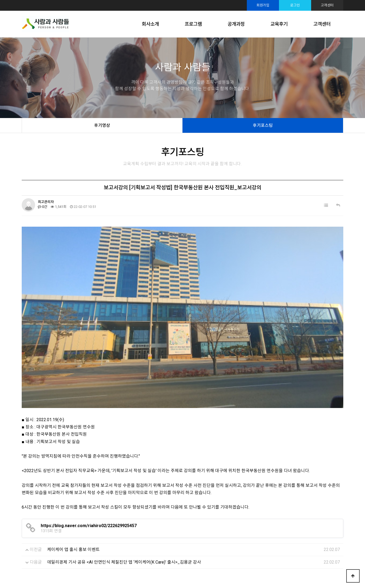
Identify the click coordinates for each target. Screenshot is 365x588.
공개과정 (236, 24)
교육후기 (279, 24)
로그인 (295, 5)
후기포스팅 (263, 125)
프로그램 (193, 24)
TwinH (236, 577)
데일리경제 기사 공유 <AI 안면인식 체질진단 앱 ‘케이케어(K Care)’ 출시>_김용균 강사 (124, 471)
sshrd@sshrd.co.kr (218, 568)
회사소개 (150, 24)
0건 (42, 207)
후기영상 (102, 125)
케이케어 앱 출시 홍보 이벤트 (73, 459)
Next (348, 518)
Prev (17, 518)
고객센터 (327, 5)
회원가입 (263, 5)
